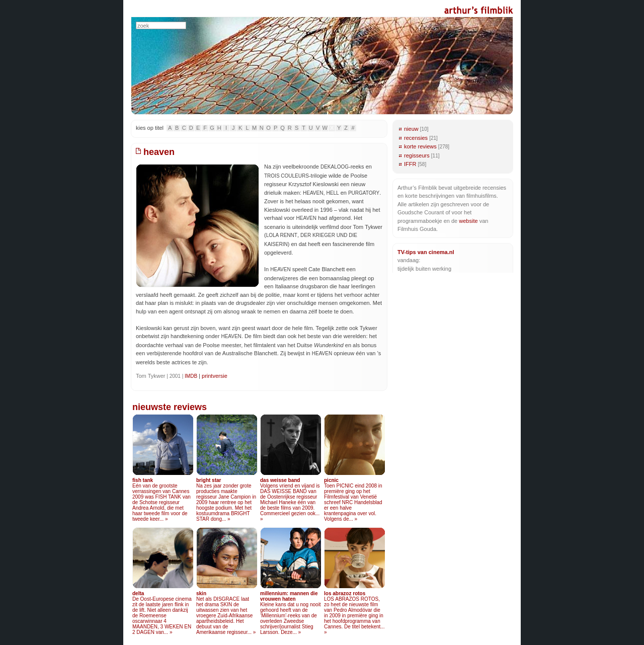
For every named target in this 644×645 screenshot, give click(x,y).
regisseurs (417, 155)
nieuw (411, 129)
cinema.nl (441, 252)
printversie (215, 376)
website (468, 221)
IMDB (191, 376)
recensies (416, 138)
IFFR (410, 164)
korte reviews (420, 146)
